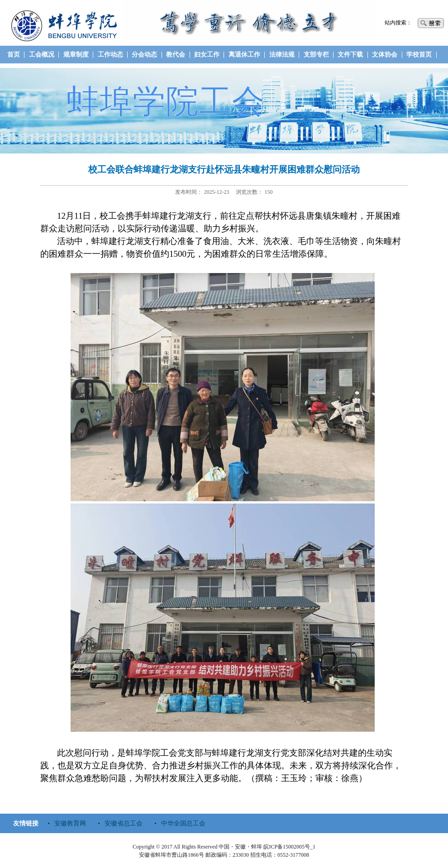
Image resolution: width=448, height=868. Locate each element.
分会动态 (144, 55)
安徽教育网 (70, 823)
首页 (14, 55)
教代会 (176, 55)
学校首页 (419, 55)
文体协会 (385, 55)
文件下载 (350, 55)
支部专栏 (316, 55)
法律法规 (282, 55)
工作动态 (110, 55)
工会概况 (42, 55)
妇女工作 (207, 55)
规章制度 (76, 55)
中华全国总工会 (183, 823)
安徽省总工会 (124, 823)
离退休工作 (244, 55)
